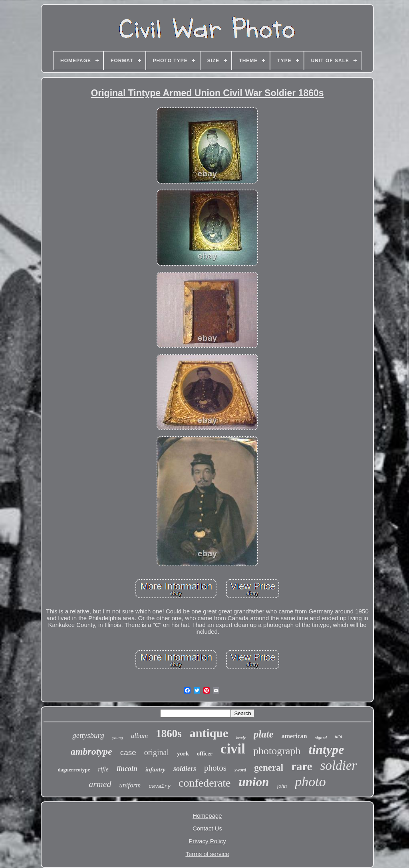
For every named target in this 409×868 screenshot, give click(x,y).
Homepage (207, 816)
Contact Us (207, 828)
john (282, 786)
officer (205, 754)
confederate (205, 783)
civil (233, 749)
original (157, 752)
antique (209, 733)
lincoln (127, 769)
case (128, 752)
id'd (339, 737)
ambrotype (91, 751)
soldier (339, 765)
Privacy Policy (207, 841)
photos (215, 768)
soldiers (185, 769)
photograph (277, 751)
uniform (130, 785)
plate (264, 734)
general (269, 768)
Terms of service (207, 854)
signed (321, 738)
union (254, 782)
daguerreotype (74, 770)
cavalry (160, 786)
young (118, 738)
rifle (103, 769)
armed (100, 784)
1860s (169, 734)
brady (241, 738)
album (140, 736)
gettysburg (88, 735)
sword (240, 770)
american (294, 736)
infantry (155, 769)
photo (310, 782)
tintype (326, 749)
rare (302, 766)
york (183, 753)
